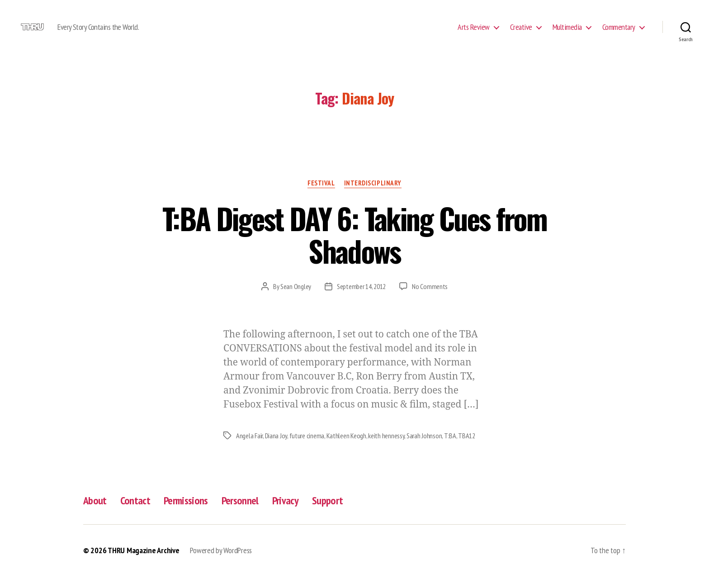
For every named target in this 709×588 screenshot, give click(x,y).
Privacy (285, 513)
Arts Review (474, 33)
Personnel (240, 513)
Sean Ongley (296, 299)
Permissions (186, 513)
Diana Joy (276, 448)
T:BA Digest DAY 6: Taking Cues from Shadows (354, 246)
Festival (321, 195)
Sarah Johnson (424, 448)
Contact (135, 513)
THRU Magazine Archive (143, 562)
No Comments (430, 299)
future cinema (307, 448)
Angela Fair (249, 448)
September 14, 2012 (361, 299)
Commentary (619, 33)
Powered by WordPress (221, 562)
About (95, 513)
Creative (521, 33)
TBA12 (467, 448)
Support (327, 513)
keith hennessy (386, 448)
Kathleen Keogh (346, 448)
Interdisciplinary (373, 195)
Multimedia (567, 33)
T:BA (450, 448)
